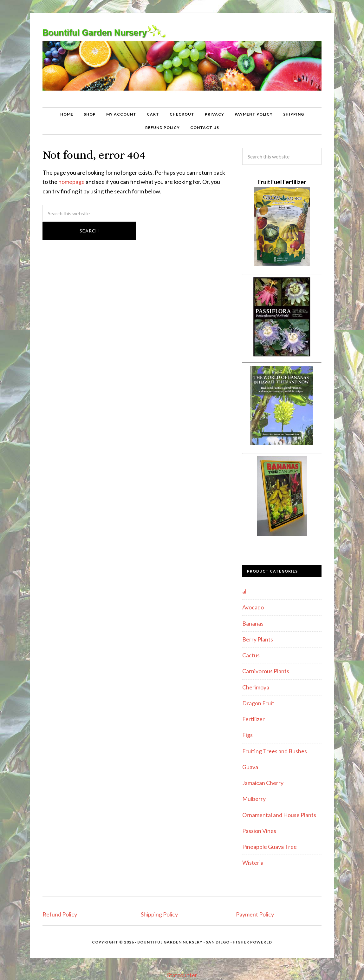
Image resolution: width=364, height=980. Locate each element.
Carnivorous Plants (266, 671)
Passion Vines (259, 831)
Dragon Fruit (258, 703)
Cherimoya (256, 687)
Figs (247, 735)
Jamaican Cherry (263, 783)
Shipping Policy (159, 914)
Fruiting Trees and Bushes (275, 751)
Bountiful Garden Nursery (182, 60)
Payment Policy (255, 914)
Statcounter (182, 975)
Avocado (253, 607)
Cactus (251, 655)
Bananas (253, 623)
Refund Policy (60, 914)
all (245, 591)
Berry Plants (258, 639)
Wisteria (253, 863)
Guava (250, 767)
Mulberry (254, 799)
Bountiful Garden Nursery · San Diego (183, 942)
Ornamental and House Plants (279, 815)
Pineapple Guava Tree (270, 847)
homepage (71, 182)
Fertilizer (253, 719)
